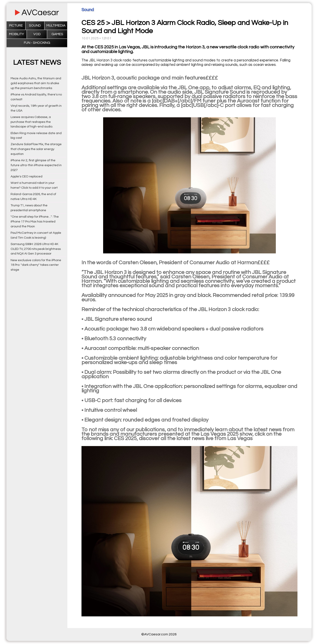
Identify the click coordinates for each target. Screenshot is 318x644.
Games (57, 34)
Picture (16, 26)
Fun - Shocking (37, 43)
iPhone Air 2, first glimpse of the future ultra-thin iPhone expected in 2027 (36, 165)
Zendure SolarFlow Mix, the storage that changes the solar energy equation (36, 149)
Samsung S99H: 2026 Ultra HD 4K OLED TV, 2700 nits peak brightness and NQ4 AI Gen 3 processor (36, 249)
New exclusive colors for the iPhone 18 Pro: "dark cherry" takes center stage (36, 265)
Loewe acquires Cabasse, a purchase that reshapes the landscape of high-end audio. (32, 122)
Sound (35, 26)
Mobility (16, 34)
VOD (37, 34)
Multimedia (56, 26)
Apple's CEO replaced (26, 176)
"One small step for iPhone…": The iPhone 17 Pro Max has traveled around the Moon (35, 221)
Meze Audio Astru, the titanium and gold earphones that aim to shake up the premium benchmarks (36, 83)
